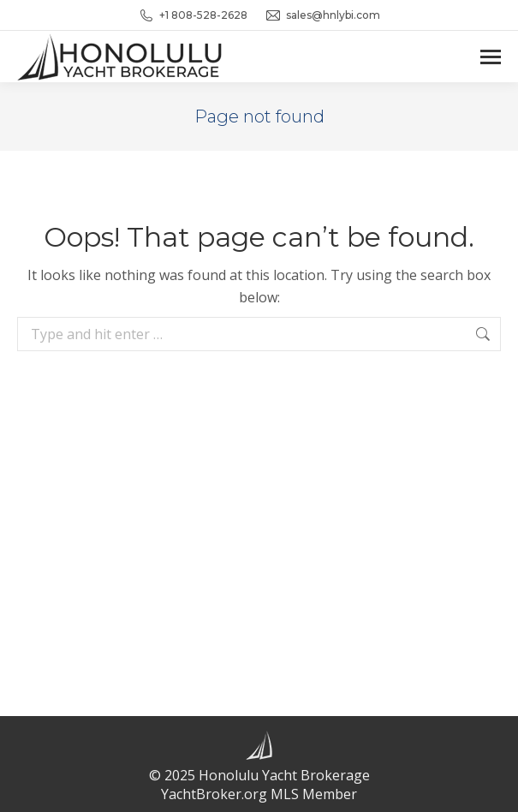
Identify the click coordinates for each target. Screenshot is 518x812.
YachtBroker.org (214, 794)
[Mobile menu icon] (491, 57)
